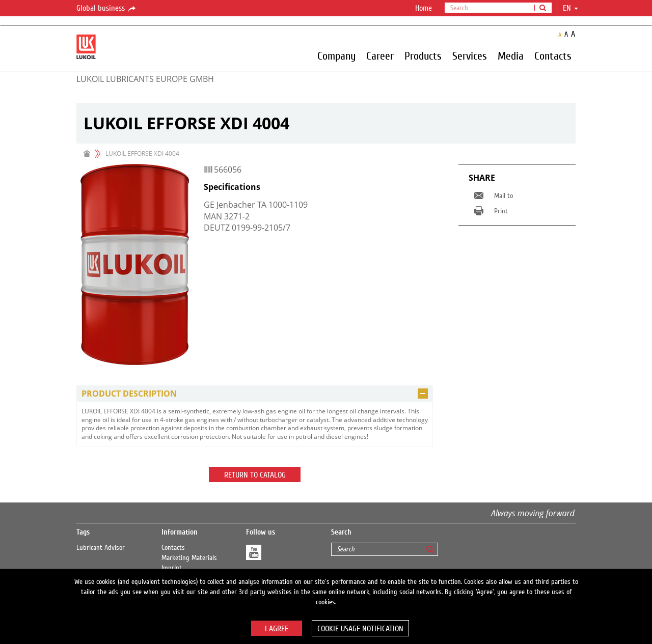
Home (424, 8)
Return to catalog (255, 475)
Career (380, 55)
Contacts (553, 55)
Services (470, 55)
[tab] (255, 394)
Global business (107, 9)
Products (423, 55)
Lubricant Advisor (101, 548)
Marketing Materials (189, 558)
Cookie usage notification (360, 629)
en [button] (570, 8)
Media (511, 55)
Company (336, 55)
